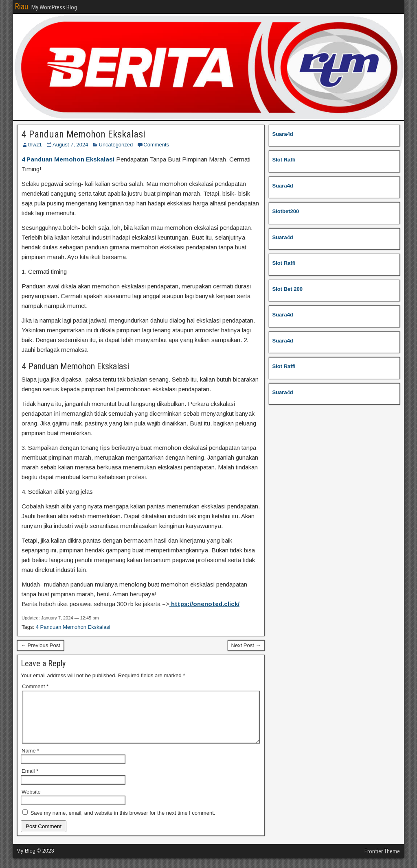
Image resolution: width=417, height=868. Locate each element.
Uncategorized (116, 145)
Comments (156, 145)
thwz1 (35, 145)
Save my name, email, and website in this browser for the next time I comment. (123, 823)
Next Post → (246, 645)
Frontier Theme (382, 861)
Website (31, 801)
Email (30, 781)
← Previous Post (41, 645)
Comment (35, 686)
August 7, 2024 (70, 145)
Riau (21, 7)
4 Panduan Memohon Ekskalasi (83, 134)
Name (30, 760)
